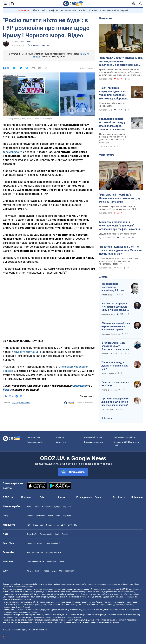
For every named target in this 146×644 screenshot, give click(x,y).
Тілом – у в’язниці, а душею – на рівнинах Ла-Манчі (115, 366)
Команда (60, 437)
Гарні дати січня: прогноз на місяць (115, 384)
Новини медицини (35, 562)
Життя (62, 497)
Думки (104, 277)
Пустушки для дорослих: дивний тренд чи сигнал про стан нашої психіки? (115, 402)
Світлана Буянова (109, 390)
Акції (57, 534)
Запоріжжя (47, 507)
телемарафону (12, 152)
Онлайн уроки (52, 525)
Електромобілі (46, 534)
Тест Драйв (32, 534)
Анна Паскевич (18, 42)
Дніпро (57, 507)
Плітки (38, 571)
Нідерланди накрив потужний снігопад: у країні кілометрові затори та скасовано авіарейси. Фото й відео (114, 124)
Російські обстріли (88, 10)
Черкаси (67, 507)
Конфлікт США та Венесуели (63, 10)
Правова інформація (93, 437)
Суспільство (120, 497)
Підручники (38, 525)
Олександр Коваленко (111, 334)
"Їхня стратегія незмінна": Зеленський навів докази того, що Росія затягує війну (120, 198)
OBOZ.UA (124, 589)
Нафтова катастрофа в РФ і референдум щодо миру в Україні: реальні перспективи (114, 307)
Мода (54, 571)
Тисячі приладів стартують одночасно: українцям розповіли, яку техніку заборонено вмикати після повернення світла (114, 93)
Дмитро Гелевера (109, 373)
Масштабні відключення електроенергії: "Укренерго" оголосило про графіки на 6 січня (120, 226)
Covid (61, 562)
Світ (42, 497)
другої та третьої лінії (28, 352)
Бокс (58, 516)
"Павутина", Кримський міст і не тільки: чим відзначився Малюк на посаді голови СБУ (121, 250)
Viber (6, 390)
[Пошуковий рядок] (140, 4)
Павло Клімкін (108, 354)
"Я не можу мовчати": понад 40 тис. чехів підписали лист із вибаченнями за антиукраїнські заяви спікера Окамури (121, 61)
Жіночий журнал (67, 571)
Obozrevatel (79, 386)
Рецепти (31, 543)
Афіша (30, 571)
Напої (40, 543)
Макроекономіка (53, 552)
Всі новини (137, 497)
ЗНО (70, 525)
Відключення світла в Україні (114, 10)
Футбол (30, 516)
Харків (36, 507)
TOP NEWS (107, 155)
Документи (61, 442)
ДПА (63, 525)
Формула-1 (68, 516)
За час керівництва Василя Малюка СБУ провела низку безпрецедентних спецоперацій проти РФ (119, 261)
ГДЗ (29, 525)
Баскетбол (41, 516)
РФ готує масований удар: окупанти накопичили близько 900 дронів (116, 326)
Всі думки (107, 418)
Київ (29, 507)
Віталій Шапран (108, 295)
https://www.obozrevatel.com (99, 584)
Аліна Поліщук (108, 410)
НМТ (76, 525)
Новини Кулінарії (52, 543)
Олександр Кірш (108, 314)
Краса (46, 571)
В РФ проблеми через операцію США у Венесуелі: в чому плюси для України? (115, 346)
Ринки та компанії (35, 552)
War (29, 42)
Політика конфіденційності (125, 437)
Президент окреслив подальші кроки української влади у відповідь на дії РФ (118, 208)
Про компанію (33, 437)
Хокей (51, 516)
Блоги (98, 497)
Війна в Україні (39, 10)
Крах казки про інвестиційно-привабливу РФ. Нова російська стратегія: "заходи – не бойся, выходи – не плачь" (113, 287)
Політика (26, 497)
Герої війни (24, 10)
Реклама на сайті (35, 442)
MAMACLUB (51, 562)
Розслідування (84, 497)
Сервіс (65, 534)
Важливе (105, 18)
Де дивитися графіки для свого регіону (118, 234)
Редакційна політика (21, 403)
